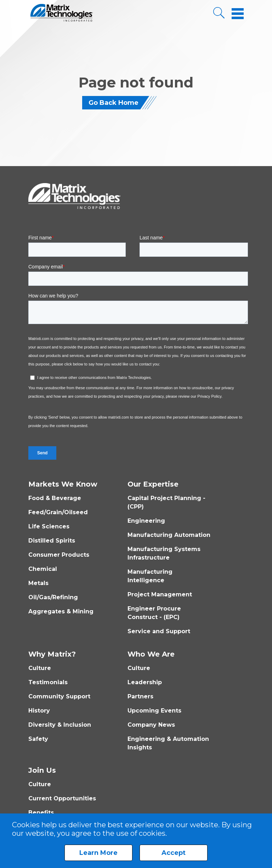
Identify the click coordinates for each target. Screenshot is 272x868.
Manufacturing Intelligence (150, 576)
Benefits (41, 813)
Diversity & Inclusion (60, 725)
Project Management (160, 594)
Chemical (43, 569)
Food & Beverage (55, 498)
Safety (38, 739)
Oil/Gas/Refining (53, 597)
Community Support (59, 696)
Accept (174, 853)
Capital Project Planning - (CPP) (166, 502)
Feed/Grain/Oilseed (58, 512)
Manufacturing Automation (169, 535)
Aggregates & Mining (61, 611)
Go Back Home (114, 103)
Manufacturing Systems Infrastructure (164, 553)
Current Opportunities (62, 798)
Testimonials (48, 682)
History (39, 711)
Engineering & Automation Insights (168, 743)
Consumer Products (59, 555)
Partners (140, 696)
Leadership (145, 682)
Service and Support (159, 631)
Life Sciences (49, 526)
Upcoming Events (154, 711)
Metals (38, 583)
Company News (151, 725)
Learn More (98, 853)
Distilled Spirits (52, 541)
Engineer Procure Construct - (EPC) (154, 613)
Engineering (146, 521)
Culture (40, 668)
